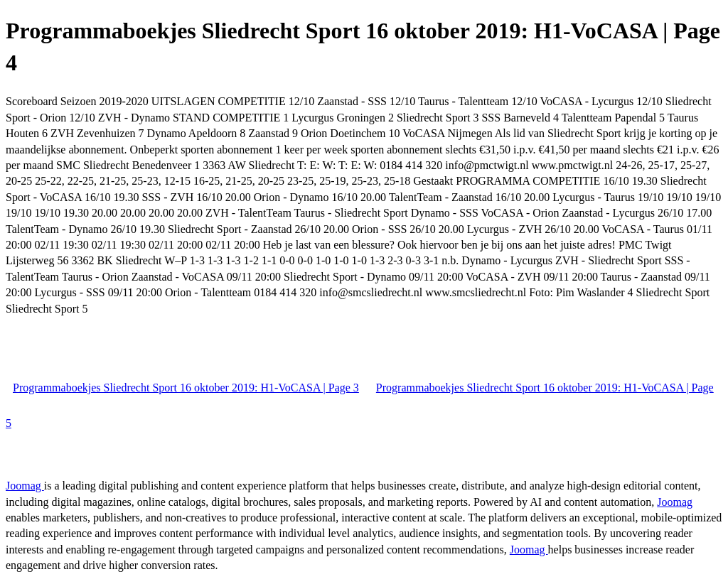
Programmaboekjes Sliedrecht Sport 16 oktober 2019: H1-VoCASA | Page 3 (186, 388)
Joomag (25, 486)
